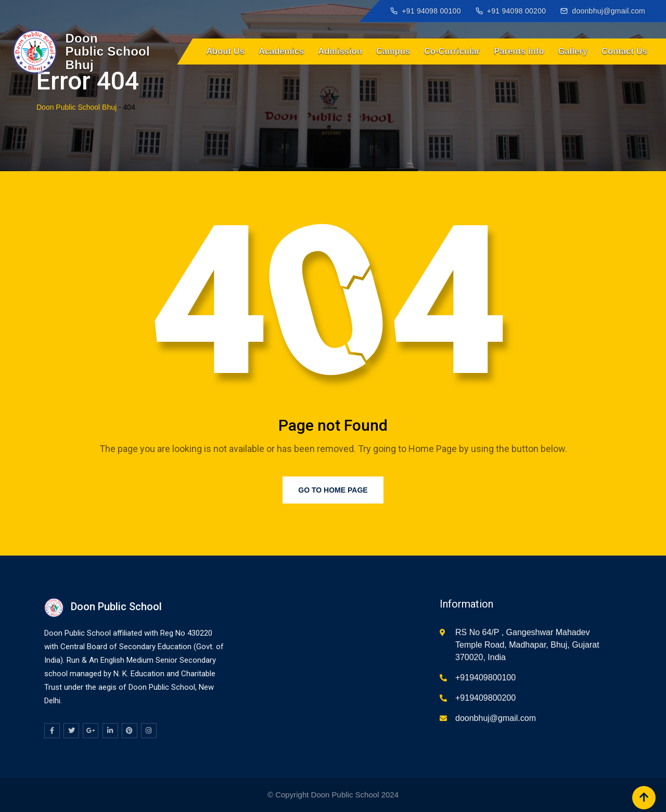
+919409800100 (485, 678)
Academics (281, 51)
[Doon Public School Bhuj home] (81, 51)
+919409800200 (485, 698)
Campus (393, 51)
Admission (341, 51)
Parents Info (519, 51)
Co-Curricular (452, 51)
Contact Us (624, 51)
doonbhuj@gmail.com (496, 718)
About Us (225, 51)
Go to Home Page (333, 490)
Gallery (573, 51)
